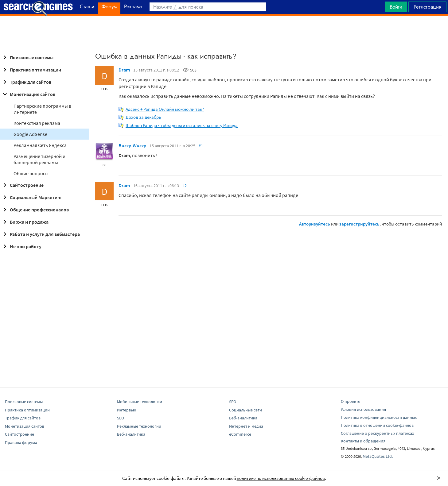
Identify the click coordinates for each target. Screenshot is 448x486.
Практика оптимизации (31, 70)
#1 (201, 146)
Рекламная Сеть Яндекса (40, 145)
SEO (121, 418)
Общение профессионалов (35, 210)
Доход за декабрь (143, 117)
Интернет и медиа (246, 426)
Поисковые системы (27, 57)
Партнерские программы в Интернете (42, 109)
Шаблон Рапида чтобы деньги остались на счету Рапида (182, 125)
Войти (396, 7)
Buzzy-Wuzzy (132, 145)
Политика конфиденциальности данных (379, 417)
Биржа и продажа (25, 222)
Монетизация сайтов (28, 94)
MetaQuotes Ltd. (378, 456)
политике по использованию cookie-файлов (281, 478)
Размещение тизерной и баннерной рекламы (39, 159)
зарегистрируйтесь (359, 224)
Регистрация (427, 7)
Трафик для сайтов (26, 82)
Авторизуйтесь (315, 224)
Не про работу (21, 246)
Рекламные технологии (139, 426)
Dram (124, 70)
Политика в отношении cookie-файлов (377, 425)
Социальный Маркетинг (32, 197)
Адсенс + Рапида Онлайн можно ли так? (165, 109)
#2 (185, 186)
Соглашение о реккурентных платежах (377, 433)
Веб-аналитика (131, 434)
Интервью (127, 410)
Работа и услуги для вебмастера (41, 234)
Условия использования (363, 409)
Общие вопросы (31, 173)
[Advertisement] (224, 31)
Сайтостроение (22, 185)
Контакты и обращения (363, 441)
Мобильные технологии (140, 402)
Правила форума (21, 442)
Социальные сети (245, 410)
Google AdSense (30, 134)
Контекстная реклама (37, 123)
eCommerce (240, 434)
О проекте (351, 401)
